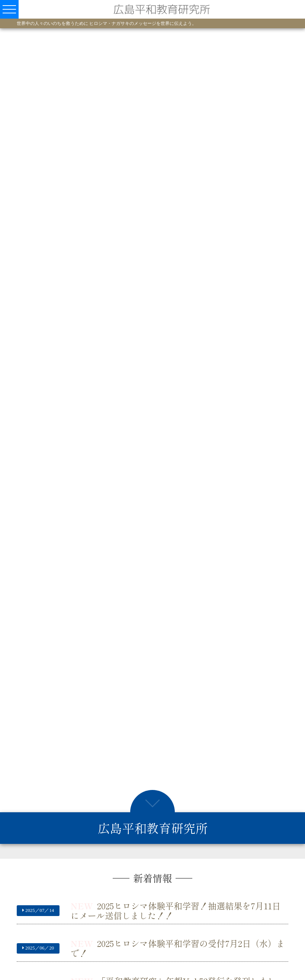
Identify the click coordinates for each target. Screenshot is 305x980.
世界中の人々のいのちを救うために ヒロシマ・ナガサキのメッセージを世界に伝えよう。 (107, 23)
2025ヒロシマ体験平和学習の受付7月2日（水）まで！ (178, 948)
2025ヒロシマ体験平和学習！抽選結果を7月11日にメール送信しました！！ (176, 910)
